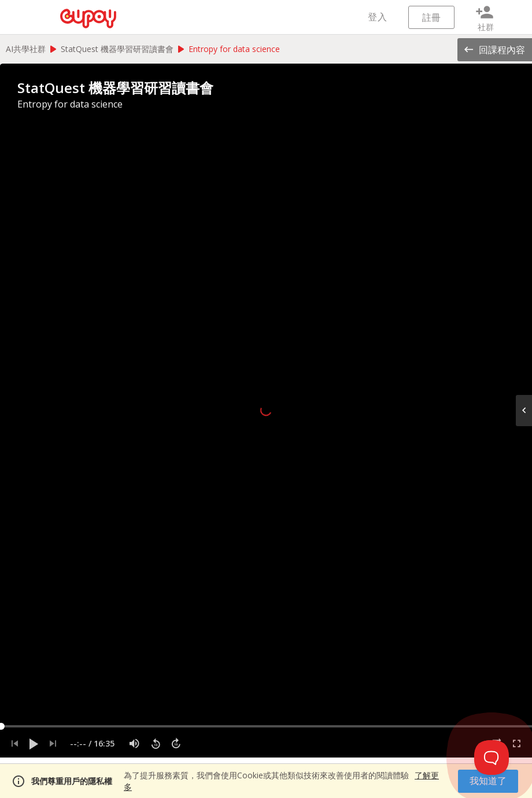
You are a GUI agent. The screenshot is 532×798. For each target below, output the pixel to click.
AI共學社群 (26, 49)
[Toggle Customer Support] (492, 758)
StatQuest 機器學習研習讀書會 (117, 49)
